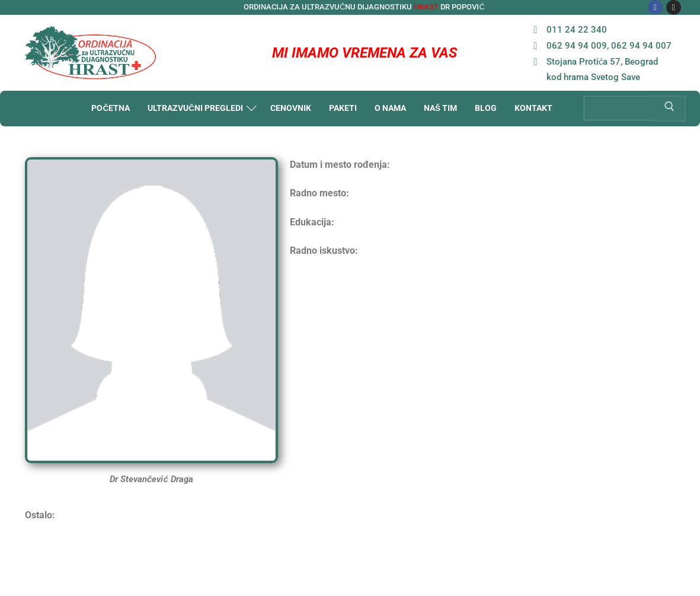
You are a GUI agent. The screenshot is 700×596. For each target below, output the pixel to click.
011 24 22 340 (567, 29)
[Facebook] (655, 7)
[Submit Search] (669, 109)
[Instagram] (674, 7)
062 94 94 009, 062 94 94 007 (600, 45)
